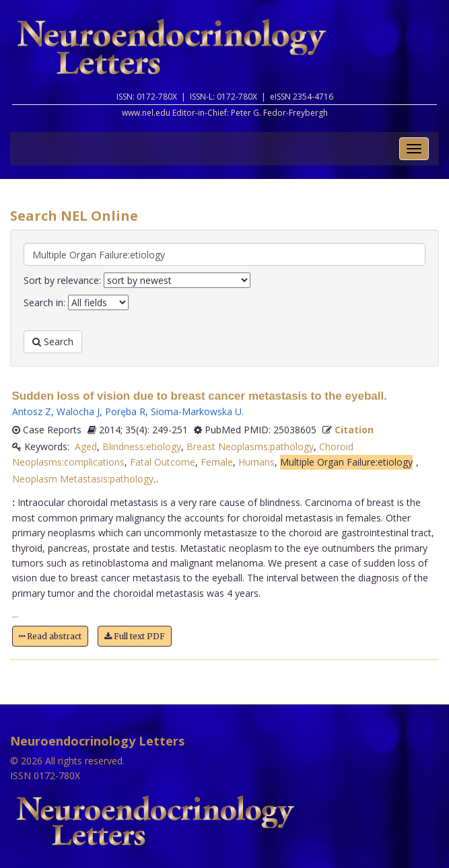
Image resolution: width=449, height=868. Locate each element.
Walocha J (78, 411)
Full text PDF (135, 636)
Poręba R (125, 411)
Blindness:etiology (142, 446)
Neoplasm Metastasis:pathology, (84, 479)
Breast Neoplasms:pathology (250, 446)
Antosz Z (32, 411)
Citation (354, 430)
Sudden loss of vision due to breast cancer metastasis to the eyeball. (200, 396)
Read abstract (50, 636)
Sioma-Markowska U (196, 411)
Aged (86, 446)
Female (217, 462)
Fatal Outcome (163, 462)
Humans (256, 462)
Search (53, 341)
